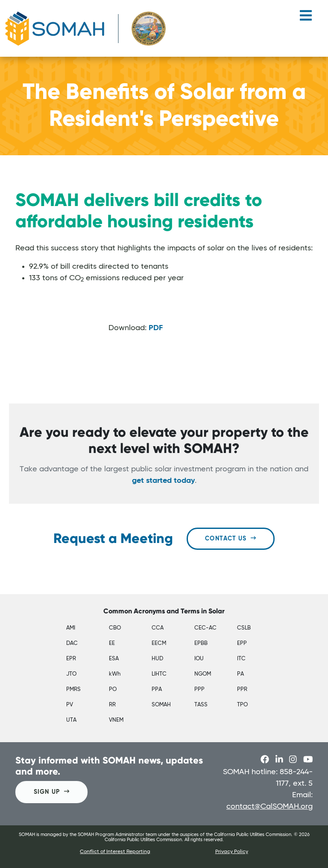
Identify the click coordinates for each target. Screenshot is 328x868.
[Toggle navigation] (306, 19)
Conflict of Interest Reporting (115, 852)
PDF (156, 328)
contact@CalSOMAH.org (269, 807)
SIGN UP (51, 791)
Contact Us (230, 538)
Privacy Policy (232, 852)
